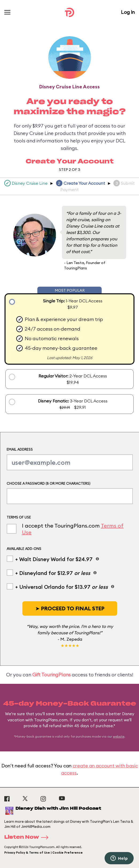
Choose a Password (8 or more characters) (49, 483)
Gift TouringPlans (51, 675)
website (119, 736)
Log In (128, 12)
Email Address (20, 449)
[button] (70, 608)
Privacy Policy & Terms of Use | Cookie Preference (43, 853)
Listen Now (28, 837)
